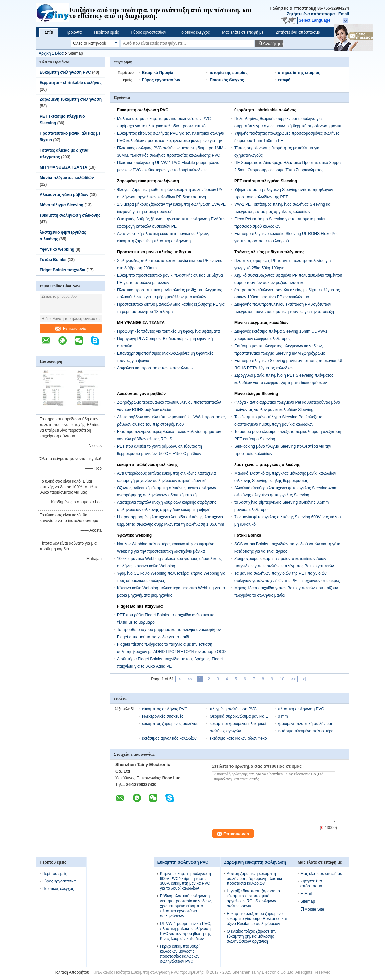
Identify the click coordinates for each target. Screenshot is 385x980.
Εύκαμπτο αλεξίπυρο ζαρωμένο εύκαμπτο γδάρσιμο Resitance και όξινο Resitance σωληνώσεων (257, 919)
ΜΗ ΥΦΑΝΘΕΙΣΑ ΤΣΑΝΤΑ (63, 167)
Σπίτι (49, 32)
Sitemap (308, 901)
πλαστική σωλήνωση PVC (301, 709)
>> (293, 679)
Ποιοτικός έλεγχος (194, 32)
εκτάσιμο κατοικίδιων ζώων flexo (238, 738)
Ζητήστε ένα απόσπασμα (311, 14)
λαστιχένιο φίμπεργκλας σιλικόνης (267, 465)
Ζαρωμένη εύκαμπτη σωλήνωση (71, 99)
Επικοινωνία (71, 329)
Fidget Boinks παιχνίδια (62, 270)
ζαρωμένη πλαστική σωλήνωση (306, 724)
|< (179, 679)
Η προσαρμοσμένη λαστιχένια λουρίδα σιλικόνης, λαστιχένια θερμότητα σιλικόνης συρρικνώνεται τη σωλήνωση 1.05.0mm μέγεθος (171, 524)
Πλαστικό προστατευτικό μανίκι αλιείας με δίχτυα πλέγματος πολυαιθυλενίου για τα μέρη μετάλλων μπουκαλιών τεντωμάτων (170, 297)
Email (344, 14)
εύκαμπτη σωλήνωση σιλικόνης (70, 215)
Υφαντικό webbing (57, 249)
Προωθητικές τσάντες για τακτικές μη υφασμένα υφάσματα (168, 331)
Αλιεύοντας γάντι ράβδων (64, 195)
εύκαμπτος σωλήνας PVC (165, 709)
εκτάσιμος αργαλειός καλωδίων (169, 738)
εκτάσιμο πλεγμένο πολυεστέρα (306, 731)
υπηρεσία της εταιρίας (299, 73)
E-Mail (306, 894)
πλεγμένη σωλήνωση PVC (233, 709)
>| (304, 679)
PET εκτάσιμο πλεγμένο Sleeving (266, 181)
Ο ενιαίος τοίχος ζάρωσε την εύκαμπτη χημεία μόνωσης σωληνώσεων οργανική (252, 936)
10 (282, 679)
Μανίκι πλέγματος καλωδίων (67, 178)
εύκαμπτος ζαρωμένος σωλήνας (170, 724)
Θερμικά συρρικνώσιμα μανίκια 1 (239, 716)
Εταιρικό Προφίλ (157, 73)
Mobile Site (312, 909)
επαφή (284, 80)
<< (190, 679)
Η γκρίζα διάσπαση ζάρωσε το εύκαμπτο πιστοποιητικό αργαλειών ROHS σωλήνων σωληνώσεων (253, 899)
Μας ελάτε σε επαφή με (243, 32)
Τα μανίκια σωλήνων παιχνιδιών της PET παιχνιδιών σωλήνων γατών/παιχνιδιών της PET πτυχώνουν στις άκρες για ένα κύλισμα (287, 581)
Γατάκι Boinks (53, 260)
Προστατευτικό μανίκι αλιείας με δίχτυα (154, 252)
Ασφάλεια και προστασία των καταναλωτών (155, 368)
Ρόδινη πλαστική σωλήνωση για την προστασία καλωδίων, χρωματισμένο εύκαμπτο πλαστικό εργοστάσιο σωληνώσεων (186, 906)
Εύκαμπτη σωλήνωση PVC (65, 72)
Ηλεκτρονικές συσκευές (163, 716)
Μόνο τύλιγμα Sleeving (61, 205)
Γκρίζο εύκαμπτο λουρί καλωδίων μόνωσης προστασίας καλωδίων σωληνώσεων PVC (180, 954)
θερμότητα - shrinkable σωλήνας (71, 83)
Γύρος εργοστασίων (148, 32)
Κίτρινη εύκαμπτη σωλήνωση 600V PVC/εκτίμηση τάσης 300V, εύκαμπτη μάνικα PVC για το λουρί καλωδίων (186, 881)
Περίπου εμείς (106, 32)
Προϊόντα (73, 32)
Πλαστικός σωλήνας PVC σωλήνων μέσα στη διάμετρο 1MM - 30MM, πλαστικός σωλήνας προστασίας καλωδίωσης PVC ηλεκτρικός (171, 155)
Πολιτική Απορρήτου (71, 972)
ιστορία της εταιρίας (229, 73)
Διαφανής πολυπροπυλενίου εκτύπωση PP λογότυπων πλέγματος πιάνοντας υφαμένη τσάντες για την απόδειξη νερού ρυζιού (284, 312)
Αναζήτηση (273, 43)
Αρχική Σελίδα (51, 53)
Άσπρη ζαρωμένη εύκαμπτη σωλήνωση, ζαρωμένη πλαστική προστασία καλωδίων (255, 879)
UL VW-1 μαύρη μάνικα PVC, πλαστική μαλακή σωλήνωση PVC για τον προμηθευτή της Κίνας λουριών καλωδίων (186, 931)
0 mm (283, 716)
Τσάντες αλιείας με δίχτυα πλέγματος (269, 252)
